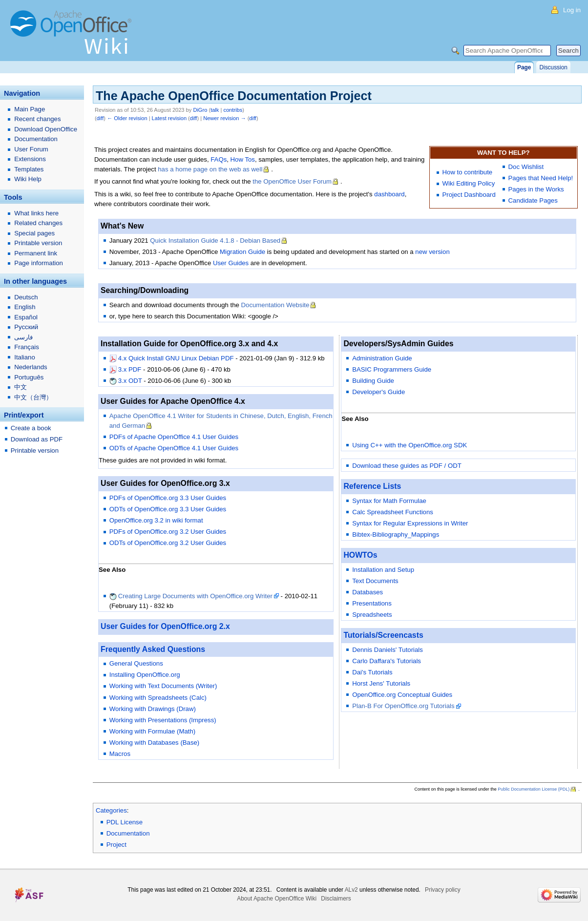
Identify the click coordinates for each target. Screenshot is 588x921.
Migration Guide (242, 252)
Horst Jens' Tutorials (381, 683)
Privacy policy (443, 890)
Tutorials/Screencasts (383, 635)
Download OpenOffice (46, 129)
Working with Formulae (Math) (152, 731)
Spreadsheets (372, 615)
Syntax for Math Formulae (389, 501)
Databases (367, 592)
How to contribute (468, 172)
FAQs (219, 159)
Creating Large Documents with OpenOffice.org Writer (195, 596)
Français (27, 347)
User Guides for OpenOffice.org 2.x (165, 626)
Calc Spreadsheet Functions (393, 512)
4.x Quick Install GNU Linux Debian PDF (176, 358)
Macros (120, 754)
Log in (572, 10)
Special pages (34, 233)
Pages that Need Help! (541, 178)
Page (524, 67)
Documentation (128, 833)
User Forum (31, 149)
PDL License (125, 822)
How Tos (243, 159)
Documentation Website (275, 305)
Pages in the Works (536, 189)
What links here (36, 213)
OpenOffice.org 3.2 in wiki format (156, 520)
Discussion (553, 67)
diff (100, 118)
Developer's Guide (378, 392)
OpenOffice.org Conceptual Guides (402, 695)
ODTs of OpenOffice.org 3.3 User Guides (168, 509)
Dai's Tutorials (372, 672)
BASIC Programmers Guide (392, 369)
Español (26, 317)
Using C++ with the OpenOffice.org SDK (409, 445)
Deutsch (26, 297)
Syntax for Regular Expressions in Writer (410, 523)
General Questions (136, 663)
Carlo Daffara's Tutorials (387, 661)
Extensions (30, 159)
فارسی (23, 337)
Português (29, 377)
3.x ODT (130, 381)
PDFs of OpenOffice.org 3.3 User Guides (168, 498)
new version (432, 252)
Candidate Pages (533, 200)
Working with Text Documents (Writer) (163, 686)
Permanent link (36, 253)
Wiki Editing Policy (469, 183)
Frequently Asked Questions (153, 649)
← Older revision (127, 118)
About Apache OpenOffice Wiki (277, 899)
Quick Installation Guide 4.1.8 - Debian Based (215, 241)
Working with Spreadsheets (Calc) (158, 698)
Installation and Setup (383, 570)
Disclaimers (336, 899)
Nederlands (31, 367)
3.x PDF (130, 369)
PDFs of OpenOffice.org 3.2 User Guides (168, 532)
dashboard (389, 194)
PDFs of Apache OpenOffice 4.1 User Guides (174, 437)
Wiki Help (28, 179)
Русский (26, 327)
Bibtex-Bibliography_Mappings (396, 534)
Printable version (38, 243)
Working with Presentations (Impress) (163, 720)
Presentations (372, 603)
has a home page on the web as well (210, 169)
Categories (111, 810)
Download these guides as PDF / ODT (407, 466)
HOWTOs (360, 555)
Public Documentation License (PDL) (534, 789)
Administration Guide (382, 358)
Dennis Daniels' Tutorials (388, 650)
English (25, 307)
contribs (233, 110)
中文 (21, 387)
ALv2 (351, 890)
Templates (29, 169)
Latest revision (169, 118)
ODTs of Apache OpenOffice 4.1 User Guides (174, 448)
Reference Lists (372, 486)
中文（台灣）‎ (33, 397)
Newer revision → (224, 118)
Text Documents (375, 581)
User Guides (231, 263)
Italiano (25, 357)
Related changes (38, 223)
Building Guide (373, 381)
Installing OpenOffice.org (145, 675)
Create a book (31, 428)
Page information (39, 263)
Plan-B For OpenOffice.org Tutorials (403, 706)
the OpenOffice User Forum (292, 181)
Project (116, 845)
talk (215, 110)
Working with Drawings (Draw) (153, 709)
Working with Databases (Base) (154, 743)
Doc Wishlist (526, 167)
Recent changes (37, 119)
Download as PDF (37, 439)
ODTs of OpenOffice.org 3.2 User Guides (168, 543)
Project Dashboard (469, 195)
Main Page (30, 109)
